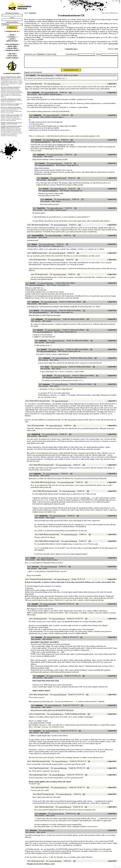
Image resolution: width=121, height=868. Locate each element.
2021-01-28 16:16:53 (55, 863)
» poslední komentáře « (12, 73)
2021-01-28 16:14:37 (71, 543)
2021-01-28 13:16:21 (58, 352)
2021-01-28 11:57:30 (54, 332)
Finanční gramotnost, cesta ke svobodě (11, 77)
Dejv (2, 87)
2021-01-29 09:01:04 (56, 678)
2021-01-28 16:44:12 (52, 733)
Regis (47, 369)
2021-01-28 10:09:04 (47, 285)
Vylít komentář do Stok (71, 72)
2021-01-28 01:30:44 (54, 86)
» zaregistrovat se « (12, 31)
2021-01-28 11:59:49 (64, 202)
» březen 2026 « (12, 48)
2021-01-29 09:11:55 (57, 816)
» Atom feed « (12, 56)
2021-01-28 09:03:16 (53, 117)
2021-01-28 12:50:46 (59, 277)
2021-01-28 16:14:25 (57, 716)
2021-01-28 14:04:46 (67, 485)
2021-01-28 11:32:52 (54, 321)
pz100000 (46, 386)
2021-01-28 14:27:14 (61, 386)
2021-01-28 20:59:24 (53, 640)
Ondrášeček (32, 13)
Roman (34, 246)
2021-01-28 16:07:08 (60, 697)
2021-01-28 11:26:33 (50, 313)
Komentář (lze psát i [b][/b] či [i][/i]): (40, 54)
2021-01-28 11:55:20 (60, 191)
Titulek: (98, 54)
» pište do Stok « (12, 41)
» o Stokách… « (12, 37)
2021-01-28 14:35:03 (71, 537)
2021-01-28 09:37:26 (59, 255)
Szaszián (35, 606)
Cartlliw (33, 560)
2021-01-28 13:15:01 (51, 437)
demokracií (50, 20)
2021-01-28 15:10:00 (56, 210)
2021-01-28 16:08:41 (59, 777)
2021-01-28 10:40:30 (57, 262)
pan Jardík (3, 99)
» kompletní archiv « (12, 50)
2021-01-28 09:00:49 (60, 227)
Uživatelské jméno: (72, 54)
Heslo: (12, 18)
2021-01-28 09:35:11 (48, 246)
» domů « (12, 35)
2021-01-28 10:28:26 (56, 157)
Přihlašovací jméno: (12, 13)
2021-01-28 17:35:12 (65, 809)
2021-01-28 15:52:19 (48, 833)
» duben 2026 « (12, 46)
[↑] (70, 95)
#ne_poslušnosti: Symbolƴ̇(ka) (12, 87)
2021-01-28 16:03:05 (58, 621)
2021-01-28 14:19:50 (47, 78)
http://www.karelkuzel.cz (43, 144)
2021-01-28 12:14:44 (47, 560)
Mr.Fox (3, 77)
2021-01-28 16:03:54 (60, 770)
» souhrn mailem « (12, 58)
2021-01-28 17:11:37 (65, 796)
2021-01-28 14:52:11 (63, 582)
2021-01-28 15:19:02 (61, 764)
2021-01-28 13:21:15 (65, 467)
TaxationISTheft (37, 238)
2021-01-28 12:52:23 (55, 428)
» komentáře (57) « (71, 49)
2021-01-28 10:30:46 (61, 403)
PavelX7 (3, 104)
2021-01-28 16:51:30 (60, 790)
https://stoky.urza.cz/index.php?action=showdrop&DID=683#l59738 (52, 712)
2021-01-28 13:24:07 (62, 360)
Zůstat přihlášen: (12, 22)
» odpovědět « (112, 86)
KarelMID (3, 123)
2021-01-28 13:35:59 (60, 369)
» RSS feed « (12, 54)
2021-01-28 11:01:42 (56, 166)
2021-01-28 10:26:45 (51, 304)
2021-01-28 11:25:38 (60, 180)
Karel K (33, 78)
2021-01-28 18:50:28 (54, 708)
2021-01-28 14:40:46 (50, 569)
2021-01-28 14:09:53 (69, 493)
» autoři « (12, 39)
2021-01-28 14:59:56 (49, 606)
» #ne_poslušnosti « (12, 44)
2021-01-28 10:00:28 (53, 142)
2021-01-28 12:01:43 (58, 343)
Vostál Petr (36, 95)
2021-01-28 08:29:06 (51, 95)
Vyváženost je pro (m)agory (14, 99)
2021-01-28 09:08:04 (55, 238)
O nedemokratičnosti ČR (71, 16)
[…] (5, 97)
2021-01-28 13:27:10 (52, 476)
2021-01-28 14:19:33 (59, 518)
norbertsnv (41, 157)
